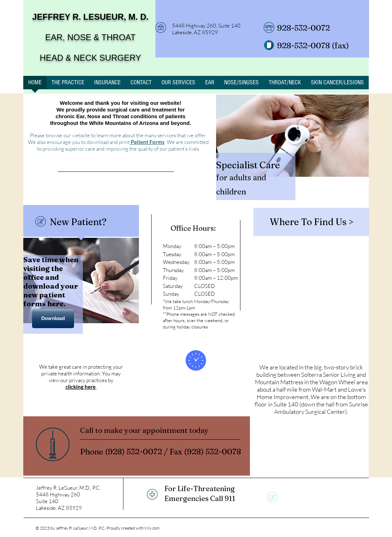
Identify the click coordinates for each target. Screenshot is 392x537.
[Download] (53, 319)
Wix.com (152, 528)
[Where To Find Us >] (311, 222)
